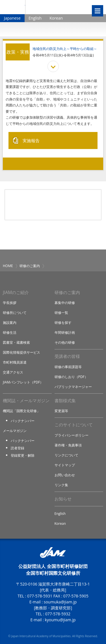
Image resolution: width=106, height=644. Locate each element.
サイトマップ (65, 465)
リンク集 (61, 485)
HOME (8, 266)
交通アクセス (13, 372)
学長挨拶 (10, 303)
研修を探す (63, 323)
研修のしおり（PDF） (71, 377)
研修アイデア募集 (53, 205)
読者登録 (18, 448)
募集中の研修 (65, 303)
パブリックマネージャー (73, 387)
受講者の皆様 (67, 356)
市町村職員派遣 (15, 362)
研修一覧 (61, 313)
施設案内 (10, 323)
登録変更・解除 (23, 455)
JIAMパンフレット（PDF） (23, 382)
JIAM (13, 7)
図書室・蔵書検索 (16, 342)
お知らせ (63, 499)
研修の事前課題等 (68, 367)
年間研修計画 (65, 333)
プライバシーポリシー (72, 435)
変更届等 (61, 411)
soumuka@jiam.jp (60, 602)
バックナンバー (23, 421)
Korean (56, 18)
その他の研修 (65, 342)
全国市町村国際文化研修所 (55, 7)
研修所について (15, 313)
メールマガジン (15, 431)
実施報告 (31, 140)
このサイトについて (74, 425)
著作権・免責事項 (68, 445)
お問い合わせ (65, 475)
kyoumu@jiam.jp (60, 620)
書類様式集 (65, 401)
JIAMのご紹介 (16, 292)
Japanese (12, 18)
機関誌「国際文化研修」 (21, 411)
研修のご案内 (30, 266)
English (35, 18)
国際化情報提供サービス (21, 352)
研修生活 (10, 333)
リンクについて (66, 455)
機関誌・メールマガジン (26, 401)
